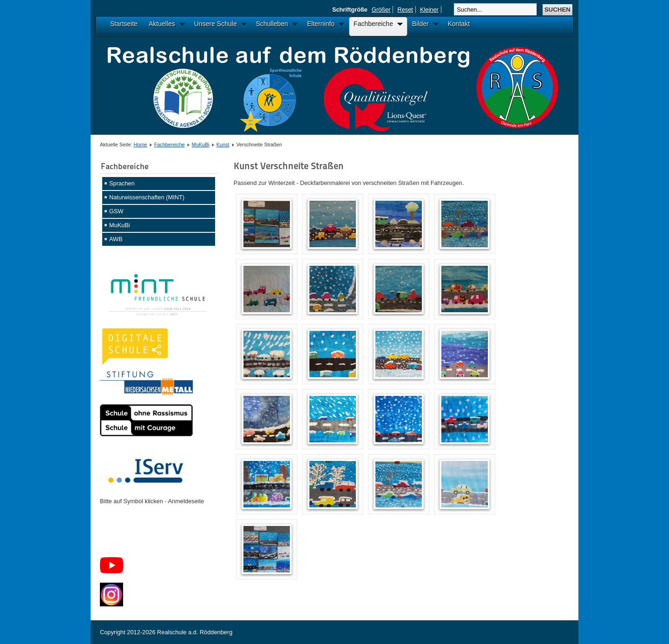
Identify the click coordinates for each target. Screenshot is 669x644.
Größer (381, 10)
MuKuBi (201, 145)
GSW (116, 211)
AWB (116, 239)
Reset (405, 10)
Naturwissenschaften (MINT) (147, 197)
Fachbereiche (170, 145)
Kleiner (429, 10)
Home (141, 145)
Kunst (223, 145)
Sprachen (122, 183)
